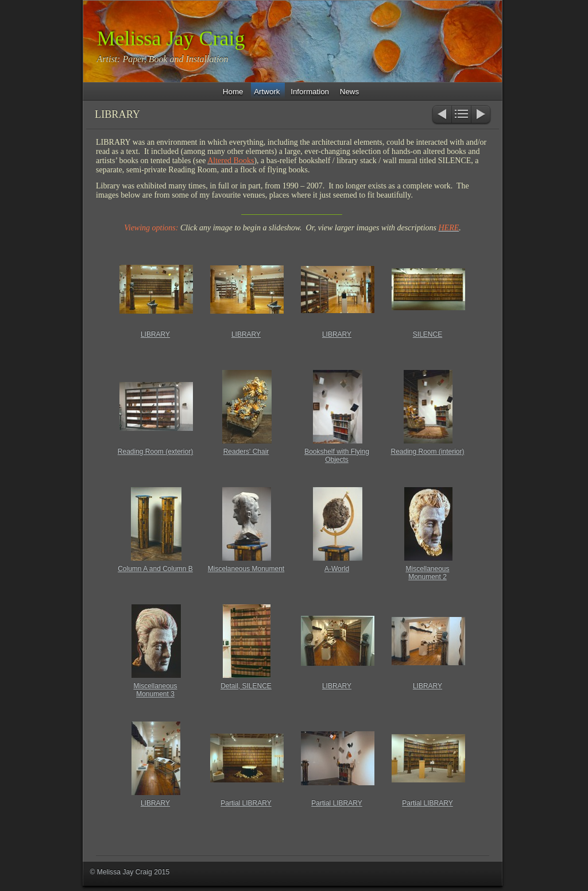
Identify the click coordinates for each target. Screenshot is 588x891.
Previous (441, 115)
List (461, 115)
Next (481, 115)
